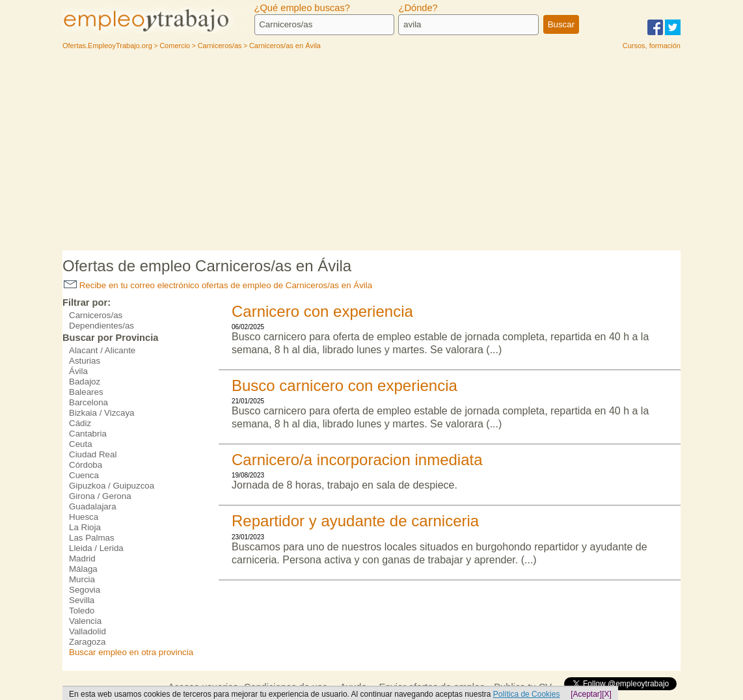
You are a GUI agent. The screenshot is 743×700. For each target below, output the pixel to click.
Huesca (84, 517)
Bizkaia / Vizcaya (102, 413)
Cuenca (84, 475)
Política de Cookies (527, 694)
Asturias (85, 361)
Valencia (85, 621)
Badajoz (85, 382)
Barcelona (88, 402)
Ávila (78, 371)
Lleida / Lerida (96, 548)
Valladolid (88, 631)
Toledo (82, 611)
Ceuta (81, 444)
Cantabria (88, 434)
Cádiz (80, 423)
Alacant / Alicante (102, 350)
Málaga (83, 569)
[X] (607, 694)
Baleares (86, 392)
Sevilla (82, 600)
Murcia (82, 579)
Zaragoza (87, 642)
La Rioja (85, 527)
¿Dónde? (418, 8)
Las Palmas (92, 538)
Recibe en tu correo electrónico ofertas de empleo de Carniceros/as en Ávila (218, 285)
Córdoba (86, 465)
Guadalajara (93, 506)
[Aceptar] (586, 694)
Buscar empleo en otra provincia (131, 652)
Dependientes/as (101, 326)
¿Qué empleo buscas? (302, 8)
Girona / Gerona (100, 496)
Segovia (85, 590)
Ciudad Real (93, 454)
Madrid (82, 559)
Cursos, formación (652, 46)
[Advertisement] (371, 153)
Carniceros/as (96, 315)
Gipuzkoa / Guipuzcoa (112, 486)
